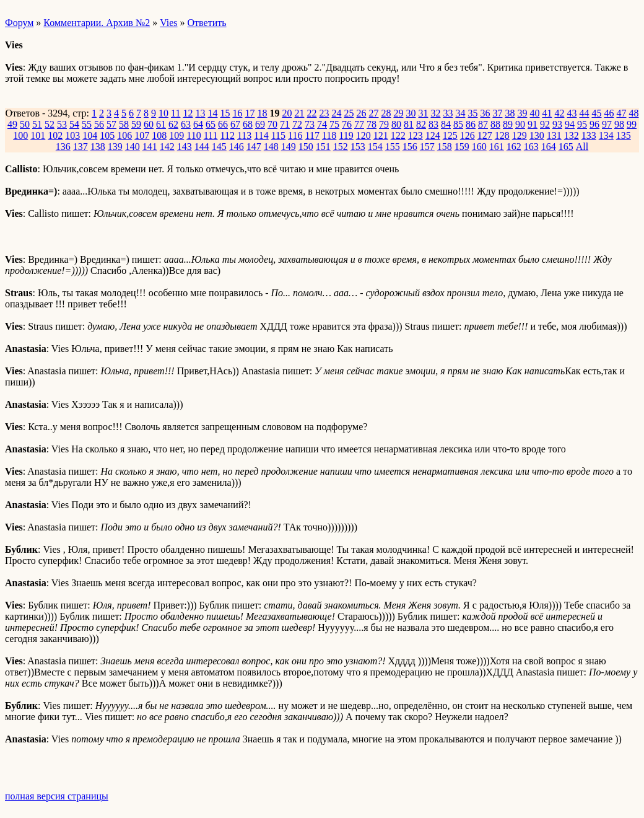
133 (589, 135)
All (582, 147)
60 (149, 124)
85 (458, 124)
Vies (168, 23)
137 (80, 147)
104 (90, 135)
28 (386, 113)
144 (202, 147)
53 (62, 124)
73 (310, 124)
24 (336, 113)
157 (427, 147)
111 (211, 135)
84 (446, 124)
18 (262, 113)
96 (594, 124)
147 (254, 147)
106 (124, 135)
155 (393, 147)
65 (211, 124)
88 (495, 124)
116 (295, 135)
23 (324, 113)
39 (522, 113)
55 (87, 124)
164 (549, 147)
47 (621, 113)
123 (416, 135)
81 (409, 124)
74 (322, 124)
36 (485, 113)
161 (497, 147)
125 (450, 135)
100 (20, 135)
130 (537, 135)
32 (435, 113)
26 (361, 113)
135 (624, 135)
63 (186, 124)
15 (225, 113)
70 (272, 124)
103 (72, 135)
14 (212, 113)
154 (375, 147)
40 (534, 113)
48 (633, 113)
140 (133, 147)
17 (250, 113)
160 (479, 147)
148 (271, 147)
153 (358, 147)
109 (176, 135)
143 (185, 147)
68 (248, 124)
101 (38, 135)
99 (632, 124)
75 (334, 124)
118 (329, 135)
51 (37, 124)
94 (570, 124)
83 (433, 124)
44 (584, 113)
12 (188, 113)
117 (312, 135)
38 (510, 113)
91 (533, 124)
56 (99, 124)
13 (200, 113)
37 (497, 113)
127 (485, 135)
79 (384, 124)
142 (167, 147)
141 (150, 147)
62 (173, 124)
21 (299, 113)
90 (520, 124)
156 (410, 147)
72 (297, 124)
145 (219, 147)
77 (359, 124)
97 (607, 124)
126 (468, 135)
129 (520, 135)
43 (572, 113)
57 (111, 124)
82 (421, 124)
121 (381, 135)
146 (237, 147)
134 (606, 135)
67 (235, 124)
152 (341, 147)
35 (472, 113)
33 (448, 113)
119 (346, 135)
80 (396, 124)
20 (287, 113)
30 (411, 113)
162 (514, 147)
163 (531, 147)
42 (559, 113)
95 (582, 124)
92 (545, 124)
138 (98, 147)
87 (483, 124)
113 (244, 135)
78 (372, 124)
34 (460, 113)
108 (159, 135)
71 (285, 124)
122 (398, 135)
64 (198, 124)
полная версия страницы (57, 796)
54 (74, 124)
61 (161, 124)
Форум (19, 23)
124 (433, 135)
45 (596, 113)
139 (115, 147)
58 (124, 124)
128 (502, 135)
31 (423, 113)
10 (163, 113)
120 (363, 135)
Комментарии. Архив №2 (97, 23)
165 (566, 147)
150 (306, 147)
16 (237, 113)
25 (349, 113)
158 (445, 147)
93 (557, 124)
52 (50, 124)
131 (554, 135)
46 (609, 113)
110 (194, 135)
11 (176, 113)
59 (136, 124)
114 (261, 135)
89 (508, 124)
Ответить (207, 23)
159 (462, 147)
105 (107, 135)
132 (572, 135)
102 (55, 135)
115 (278, 135)
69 (260, 124)
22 (311, 113)
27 (373, 113)
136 (63, 147)
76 (347, 124)
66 (223, 124)
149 (289, 147)
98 (619, 124)
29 (398, 113)
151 (323, 147)
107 (142, 135)
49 (12, 124)
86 (471, 124)
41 (547, 113)
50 (25, 124)
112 (227, 135)
